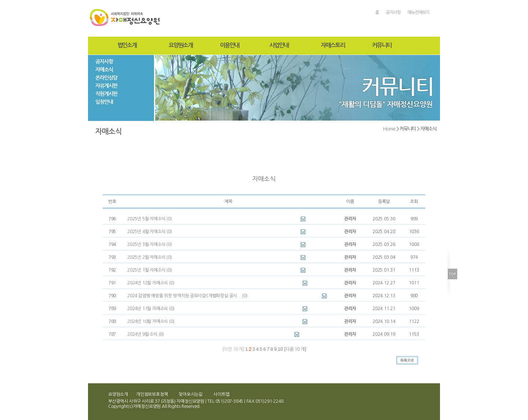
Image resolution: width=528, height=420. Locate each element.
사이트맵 (221, 394)
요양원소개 (181, 45)
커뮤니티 (382, 45)
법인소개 (127, 45)
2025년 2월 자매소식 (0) (150, 257)
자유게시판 (106, 86)
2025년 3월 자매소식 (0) (150, 244)
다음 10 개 (295, 349)
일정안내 (104, 102)
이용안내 (230, 45)
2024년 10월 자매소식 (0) (151, 321)
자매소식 (104, 70)
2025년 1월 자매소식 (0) (150, 270)
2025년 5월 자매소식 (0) (150, 219)
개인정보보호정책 (152, 394)
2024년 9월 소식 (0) (146, 334)
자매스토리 (333, 45)
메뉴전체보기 (418, 12)
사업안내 (279, 45)
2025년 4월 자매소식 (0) (150, 232)
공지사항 (393, 12)
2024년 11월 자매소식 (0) (151, 309)
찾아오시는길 (190, 394)
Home (389, 129)
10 (280, 349)
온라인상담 (106, 78)
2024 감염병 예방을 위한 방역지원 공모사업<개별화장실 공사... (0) (187, 296)
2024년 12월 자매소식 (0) (151, 283)
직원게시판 (106, 94)
